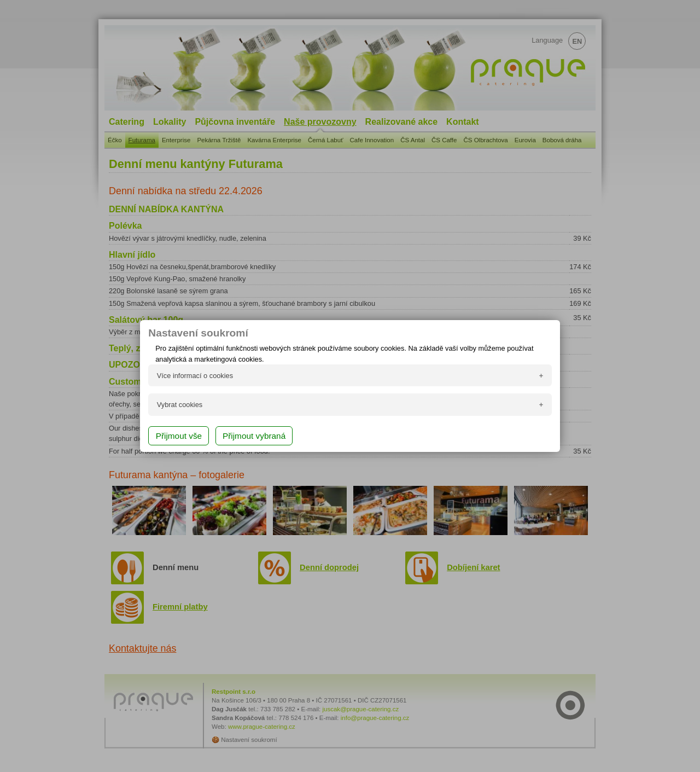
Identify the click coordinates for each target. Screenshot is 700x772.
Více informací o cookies (195, 376)
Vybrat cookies (180, 405)
